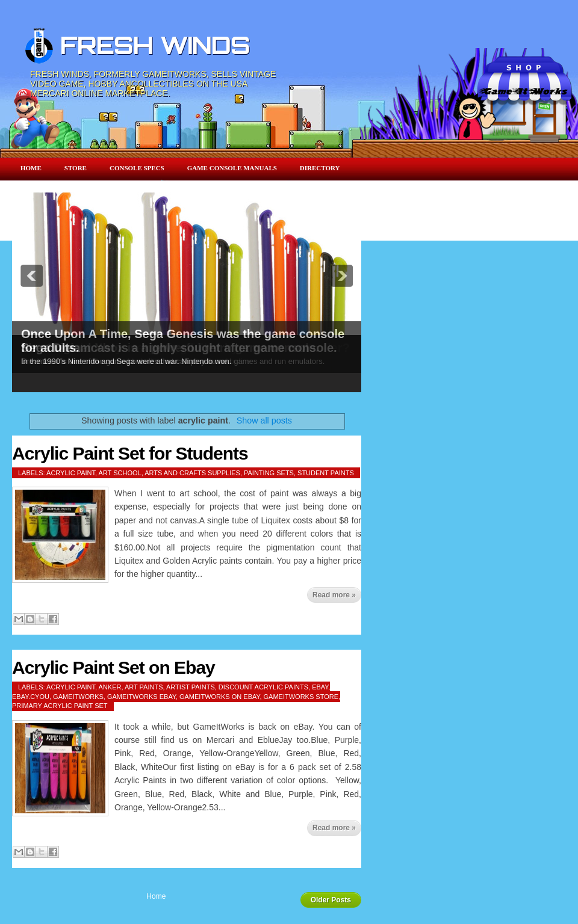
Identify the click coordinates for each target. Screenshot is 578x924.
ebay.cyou (31, 697)
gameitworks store (301, 697)
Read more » (334, 595)
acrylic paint (71, 473)
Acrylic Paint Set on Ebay (113, 667)
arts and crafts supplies (192, 473)
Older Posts (331, 900)
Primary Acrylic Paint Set (60, 706)
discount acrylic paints (263, 687)
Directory (320, 168)
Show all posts (264, 420)
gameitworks (78, 697)
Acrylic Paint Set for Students (130, 453)
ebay (320, 687)
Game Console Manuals (232, 168)
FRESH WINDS (155, 45)
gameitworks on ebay (219, 697)
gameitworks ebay (141, 697)
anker (110, 687)
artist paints (191, 687)
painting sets (269, 473)
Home (31, 168)
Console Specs (137, 168)
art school (120, 473)
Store (76, 168)
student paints (326, 473)
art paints (144, 687)
